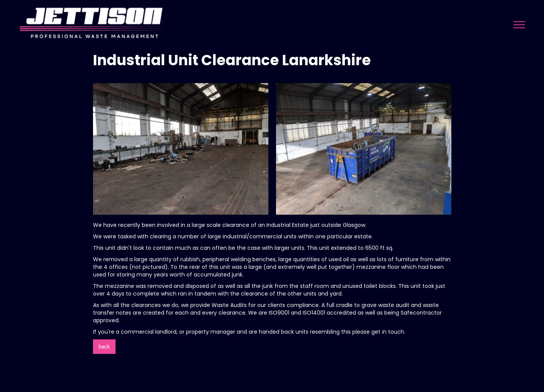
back (104, 347)
